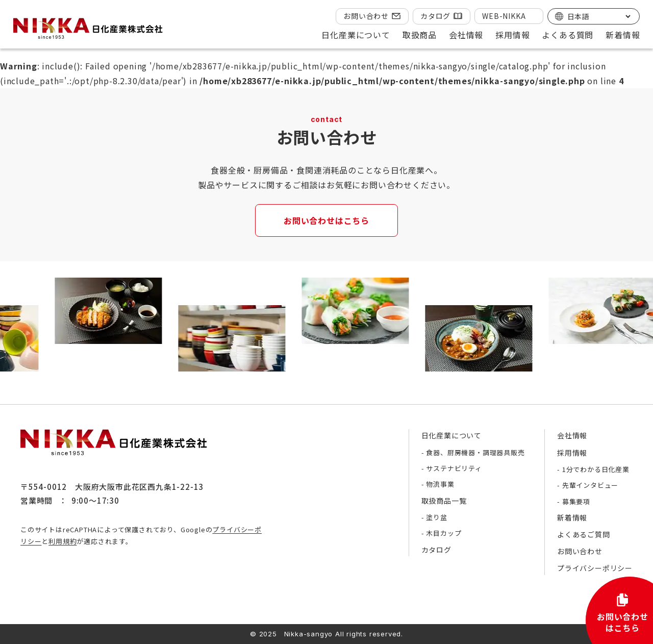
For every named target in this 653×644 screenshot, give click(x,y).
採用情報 (572, 453)
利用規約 (62, 541)
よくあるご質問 (584, 534)
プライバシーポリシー (595, 568)
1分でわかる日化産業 (596, 469)
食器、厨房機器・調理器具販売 (475, 452)
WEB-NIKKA (504, 16)
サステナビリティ (454, 468)
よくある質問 (568, 35)
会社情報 (572, 435)
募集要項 (576, 501)
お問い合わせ (366, 16)
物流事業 (440, 484)
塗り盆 (436, 517)
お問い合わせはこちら (326, 220)
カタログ (435, 16)
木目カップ (444, 533)
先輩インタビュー (590, 485)
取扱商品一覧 (444, 501)
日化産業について (451, 435)
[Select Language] (599, 16)
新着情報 (623, 35)
